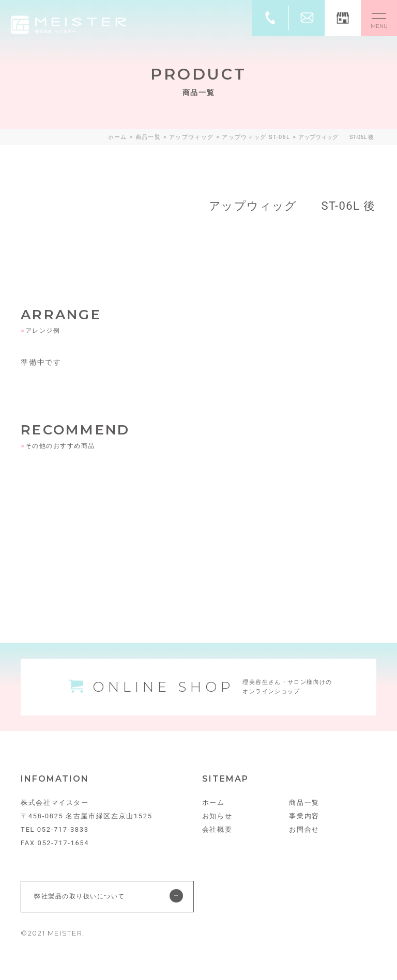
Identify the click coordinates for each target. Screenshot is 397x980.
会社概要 (217, 829)
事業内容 (304, 816)
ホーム (213, 803)
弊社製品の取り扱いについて (80, 896)
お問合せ (304, 829)
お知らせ (217, 816)
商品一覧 (304, 803)
